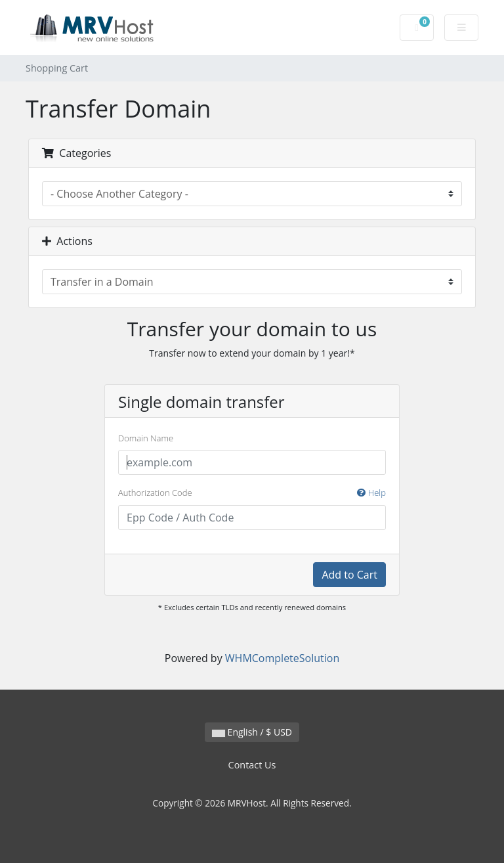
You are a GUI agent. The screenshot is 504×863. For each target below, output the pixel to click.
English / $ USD (252, 732)
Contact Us (252, 765)
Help (371, 493)
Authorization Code (252, 493)
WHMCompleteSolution (282, 658)
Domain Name (146, 438)
